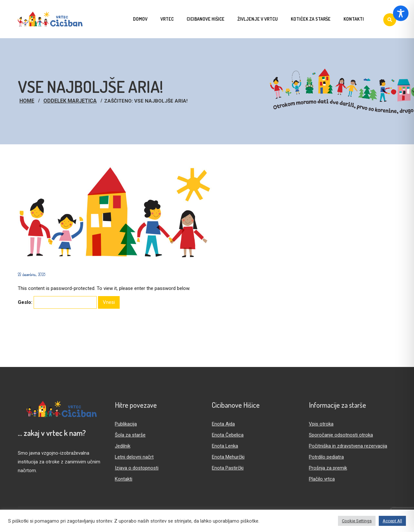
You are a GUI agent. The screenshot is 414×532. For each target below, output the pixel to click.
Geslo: (57, 302)
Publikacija (126, 424)
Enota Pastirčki (228, 468)
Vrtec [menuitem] (167, 19)
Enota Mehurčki (228, 457)
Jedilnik (123, 446)
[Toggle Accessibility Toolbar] (401, 13)
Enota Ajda (223, 424)
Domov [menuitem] (140, 19)
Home (27, 101)
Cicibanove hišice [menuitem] (206, 19)
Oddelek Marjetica (70, 101)
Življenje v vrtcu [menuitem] (258, 19)
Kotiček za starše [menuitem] (311, 19)
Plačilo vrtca (322, 479)
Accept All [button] (392, 521)
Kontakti (124, 479)
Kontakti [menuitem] (354, 19)
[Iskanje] (390, 20)
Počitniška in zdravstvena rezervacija (348, 446)
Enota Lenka (225, 446)
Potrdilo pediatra (326, 457)
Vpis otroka (321, 424)
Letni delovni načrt (134, 457)
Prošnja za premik (328, 468)
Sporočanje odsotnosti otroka (341, 435)
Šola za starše (130, 435)
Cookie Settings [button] (357, 521)
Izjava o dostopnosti (137, 468)
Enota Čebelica (228, 435)
